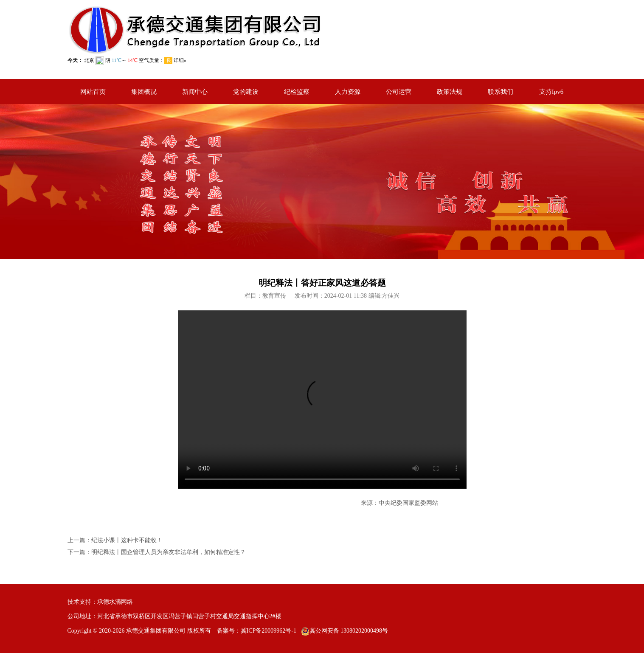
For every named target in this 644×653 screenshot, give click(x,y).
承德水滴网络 (115, 602)
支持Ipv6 (551, 92)
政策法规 (450, 92)
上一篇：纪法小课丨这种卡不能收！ (115, 540)
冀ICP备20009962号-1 (269, 631)
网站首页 (93, 92)
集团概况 (144, 92)
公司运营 (399, 92)
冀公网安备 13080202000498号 (349, 631)
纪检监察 (297, 92)
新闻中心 (195, 92)
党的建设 (246, 92)
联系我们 (501, 92)
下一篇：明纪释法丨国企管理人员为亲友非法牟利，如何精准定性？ (157, 552)
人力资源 (348, 92)
